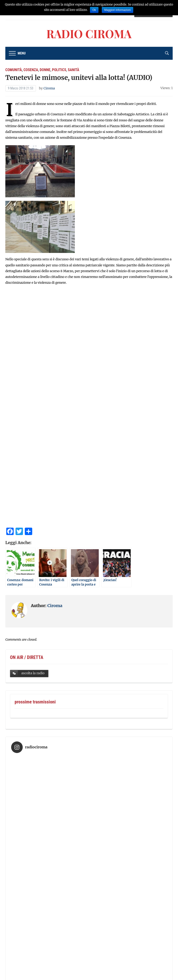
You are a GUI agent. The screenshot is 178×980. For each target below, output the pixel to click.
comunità (14, 70)
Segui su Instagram (90, 918)
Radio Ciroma (89, 33)
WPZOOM (99, 972)
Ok (94, 10)
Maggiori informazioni (118, 10)
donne (45, 70)
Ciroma (49, 88)
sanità (73, 70)
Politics (59, 70)
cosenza (31, 70)
